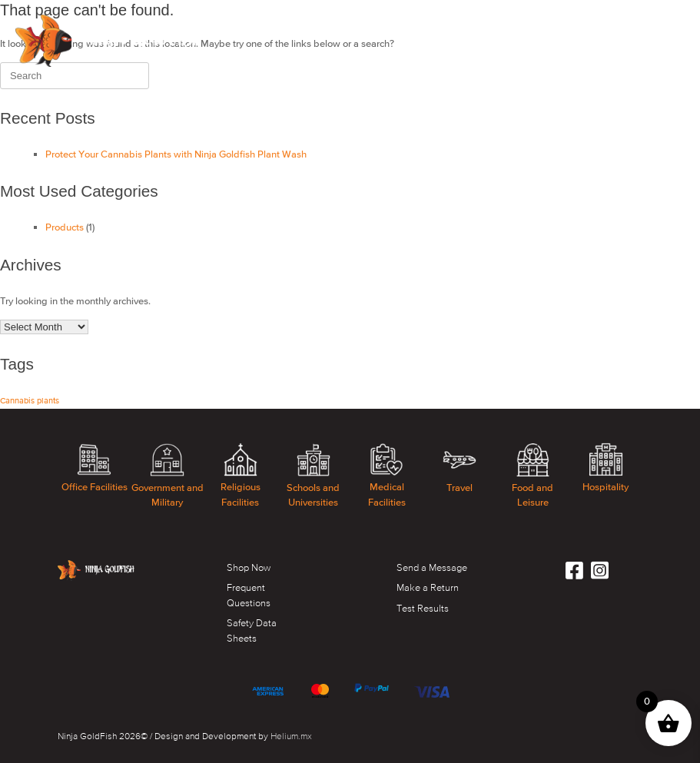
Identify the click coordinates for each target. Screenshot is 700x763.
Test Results (423, 608)
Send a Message (432, 567)
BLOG (239, 61)
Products (65, 227)
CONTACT (582, 20)
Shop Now (249, 567)
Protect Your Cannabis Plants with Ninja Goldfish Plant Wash (176, 154)
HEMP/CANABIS (502, 20)
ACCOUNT (651, 20)
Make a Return (428, 587)
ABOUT (291, 20)
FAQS (431, 20)
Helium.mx (291, 736)
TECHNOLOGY (363, 20)
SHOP (239, 20)
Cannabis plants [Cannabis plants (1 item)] (30, 400)
